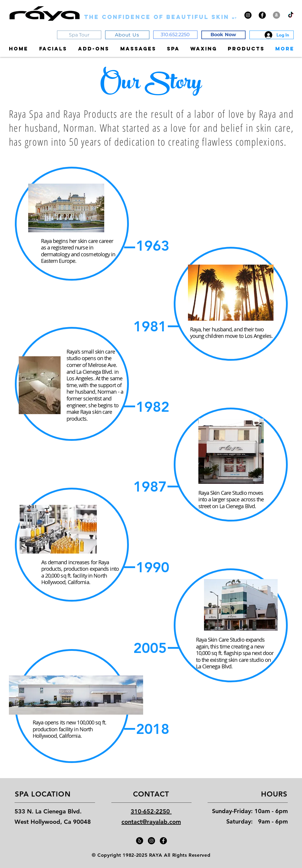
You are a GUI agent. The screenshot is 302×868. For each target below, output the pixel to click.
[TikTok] (291, 15)
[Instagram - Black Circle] (248, 15)
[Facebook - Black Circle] (262, 15)
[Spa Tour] (79, 35)
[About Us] (127, 35)
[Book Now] (223, 35)
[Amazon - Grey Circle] (276, 15)
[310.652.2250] (175, 35)
